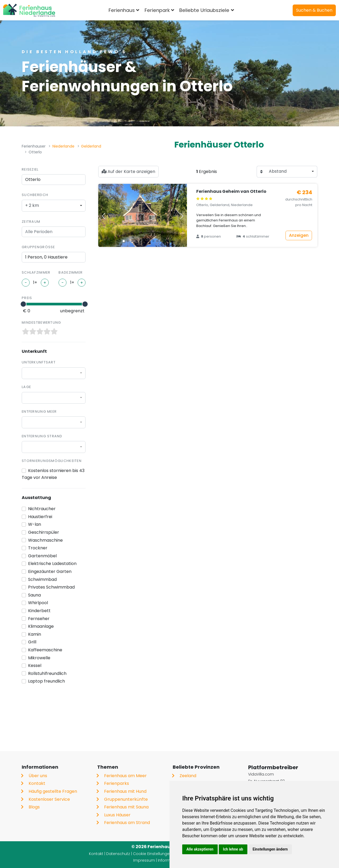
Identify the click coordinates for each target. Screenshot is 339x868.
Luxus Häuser (117, 815)
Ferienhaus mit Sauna (126, 807)
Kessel (35, 666)
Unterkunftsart (39, 362)
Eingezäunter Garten (50, 571)
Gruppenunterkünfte (126, 799)
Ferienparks (117, 783)
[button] (124, 241)
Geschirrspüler (44, 532)
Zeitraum (31, 222)
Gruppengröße (38, 247)
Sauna (34, 595)
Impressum (144, 860)
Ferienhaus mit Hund (125, 791)
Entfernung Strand (42, 436)
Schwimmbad (42, 579)
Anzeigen (299, 235)
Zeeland (188, 776)
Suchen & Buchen (314, 10)
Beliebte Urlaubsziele (204, 10)
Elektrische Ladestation (52, 564)
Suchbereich (35, 195)
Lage (26, 387)
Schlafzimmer (36, 272)
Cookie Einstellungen (152, 854)
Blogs (34, 807)
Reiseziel (30, 169)
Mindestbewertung (41, 322)
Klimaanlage (41, 626)
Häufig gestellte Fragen (53, 791)
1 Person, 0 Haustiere (46, 257)
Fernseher (39, 619)
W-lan (35, 524)
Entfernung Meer (39, 411)
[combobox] (54, 206)
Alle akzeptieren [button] (200, 849)
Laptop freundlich (46, 681)
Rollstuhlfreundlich (47, 673)
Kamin (35, 634)
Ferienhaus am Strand (127, 823)
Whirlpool (38, 603)
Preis (27, 298)
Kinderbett (39, 611)
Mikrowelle (39, 658)
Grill (32, 642)
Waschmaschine (45, 540)
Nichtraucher (42, 509)
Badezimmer (71, 272)
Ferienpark (157, 10)
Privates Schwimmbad (51, 587)
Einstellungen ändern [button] (270, 849)
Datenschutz (118, 854)
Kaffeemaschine (45, 650)
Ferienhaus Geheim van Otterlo (231, 191)
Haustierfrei (40, 517)
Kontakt (37, 783)
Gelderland (91, 146)
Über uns (38, 776)
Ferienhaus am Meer (125, 776)
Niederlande (63, 146)
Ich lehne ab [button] (233, 849)
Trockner (38, 548)
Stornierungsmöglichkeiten (52, 461)
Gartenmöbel (42, 556)
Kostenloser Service (49, 799)
